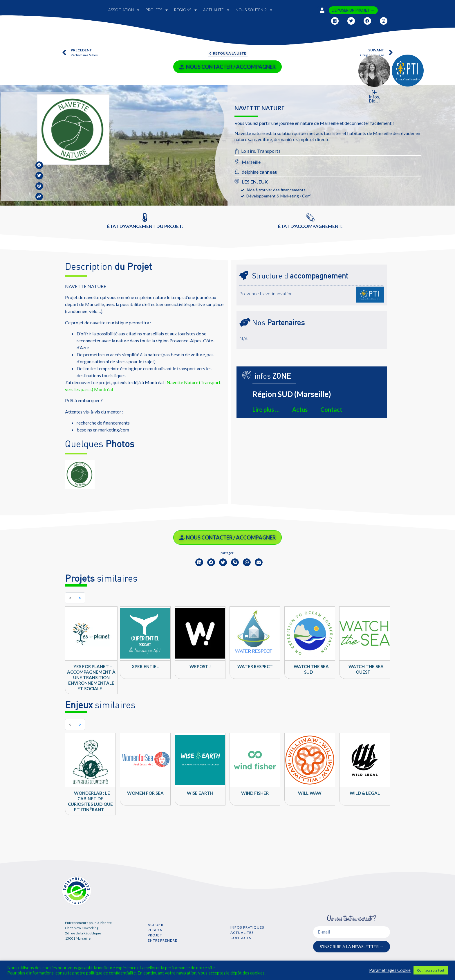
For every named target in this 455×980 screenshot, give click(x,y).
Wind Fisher (255, 793)
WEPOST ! (200, 666)
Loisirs (248, 151)
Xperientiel (145, 666)
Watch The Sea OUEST (366, 669)
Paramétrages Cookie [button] (390, 970)
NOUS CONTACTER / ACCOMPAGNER (228, 67)
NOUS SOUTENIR (254, 10)
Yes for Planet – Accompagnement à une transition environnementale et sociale (91, 677)
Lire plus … (266, 409)
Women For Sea (145, 793)
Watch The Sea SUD (311, 669)
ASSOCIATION (124, 10)
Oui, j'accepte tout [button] (431, 970)
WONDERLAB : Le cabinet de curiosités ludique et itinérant (90, 801)
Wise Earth (200, 793)
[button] (199, 562)
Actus (300, 409)
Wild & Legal (365, 793)
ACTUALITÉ (216, 10)
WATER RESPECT (255, 666)
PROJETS (157, 10)
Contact (331, 409)
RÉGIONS (185, 10)
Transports (269, 151)
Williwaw (310, 793)
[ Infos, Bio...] (374, 97)
